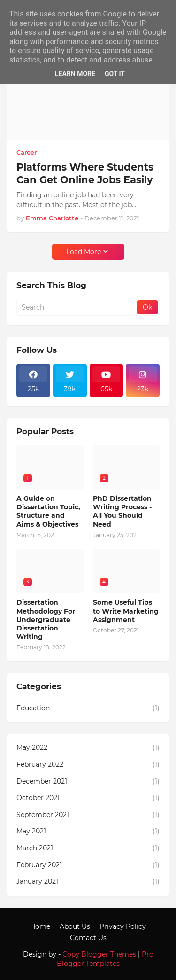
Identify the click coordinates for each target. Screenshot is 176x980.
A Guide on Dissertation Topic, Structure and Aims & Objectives (48, 511)
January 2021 (88, 882)
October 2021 (88, 798)
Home (40, 926)
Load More (84, 252)
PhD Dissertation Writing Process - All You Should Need (122, 511)
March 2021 (88, 848)
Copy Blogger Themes (99, 954)
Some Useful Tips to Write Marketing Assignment (126, 611)
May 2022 (88, 748)
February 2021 (88, 865)
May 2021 (88, 832)
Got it (115, 74)
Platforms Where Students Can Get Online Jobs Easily (85, 173)
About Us (75, 926)
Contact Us (88, 938)
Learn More (75, 74)
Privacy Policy (123, 926)
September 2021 (88, 815)
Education (88, 708)
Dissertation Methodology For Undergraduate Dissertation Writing (46, 619)
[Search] (77, 307)
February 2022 (88, 765)
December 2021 (88, 782)
